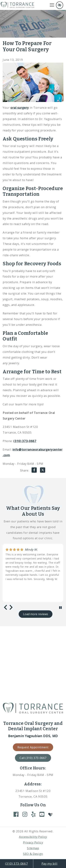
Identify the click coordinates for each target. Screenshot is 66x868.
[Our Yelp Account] (33, 814)
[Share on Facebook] (34, 471)
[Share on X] (43, 471)
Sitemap (33, 848)
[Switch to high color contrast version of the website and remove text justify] (60, 5)
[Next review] (11, 607)
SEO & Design (33, 854)
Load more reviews (36, 614)
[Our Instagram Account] (25, 814)
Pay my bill (50, 863)
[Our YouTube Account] (42, 814)
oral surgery (20, 108)
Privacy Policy (33, 842)
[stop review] (60, 608)
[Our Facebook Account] (16, 814)
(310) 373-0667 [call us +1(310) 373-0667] (16, 863)
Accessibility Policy (33, 837)
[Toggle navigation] (52, 5)
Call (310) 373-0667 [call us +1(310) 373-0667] (33, 758)
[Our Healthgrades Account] (50, 814)
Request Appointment (33, 747)
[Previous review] (5, 607)
